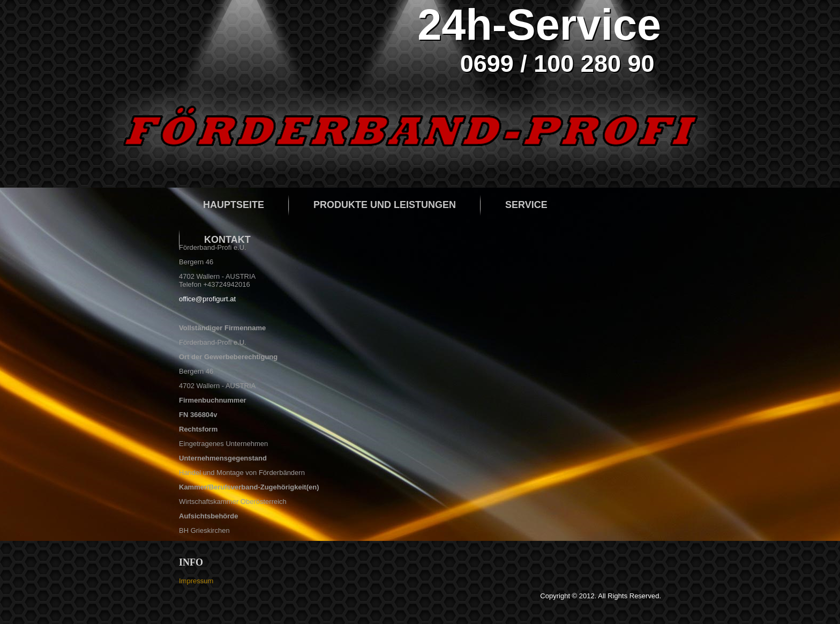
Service (526, 205)
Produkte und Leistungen (385, 205)
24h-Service (539, 25)
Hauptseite (234, 205)
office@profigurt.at (207, 299)
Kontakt (227, 240)
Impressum (196, 581)
